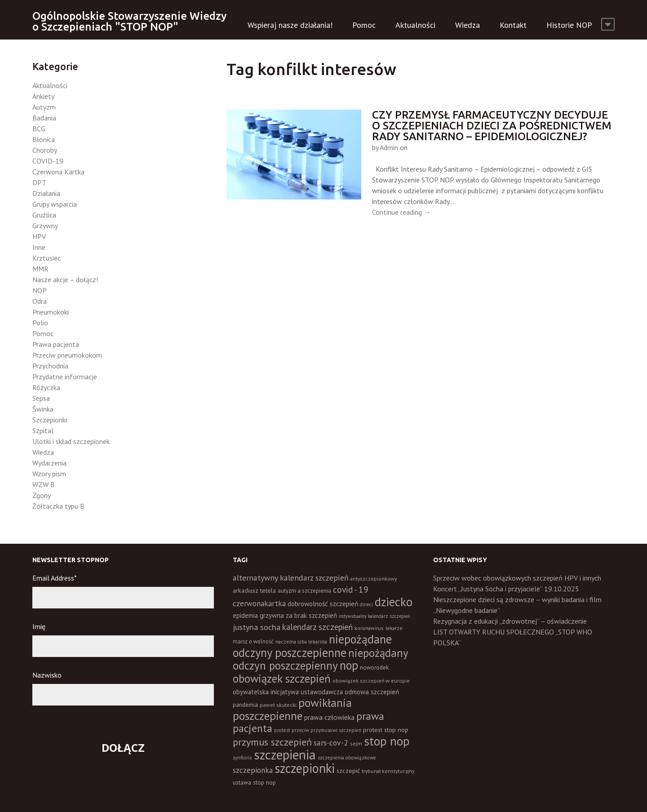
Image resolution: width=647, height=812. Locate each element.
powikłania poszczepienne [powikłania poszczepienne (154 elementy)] (292, 709)
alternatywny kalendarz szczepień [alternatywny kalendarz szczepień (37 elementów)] (291, 578)
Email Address (55, 578)
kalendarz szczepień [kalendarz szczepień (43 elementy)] (317, 627)
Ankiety (43, 96)
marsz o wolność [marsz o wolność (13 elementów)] (253, 641)
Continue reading (401, 212)
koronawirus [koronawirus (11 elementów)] (369, 628)
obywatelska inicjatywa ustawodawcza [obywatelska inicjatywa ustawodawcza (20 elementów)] (288, 692)
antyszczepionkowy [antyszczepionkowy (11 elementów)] (374, 579)
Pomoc (364, 25)
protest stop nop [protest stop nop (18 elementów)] (386, 730)
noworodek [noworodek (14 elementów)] (374, 668)
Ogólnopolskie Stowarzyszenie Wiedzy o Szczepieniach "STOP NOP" (129, 21)
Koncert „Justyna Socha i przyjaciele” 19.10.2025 (506, 589)
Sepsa (41, 398)
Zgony (42, 495)
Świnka (43, 409)
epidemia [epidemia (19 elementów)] (245, 615)
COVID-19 (48, 161)
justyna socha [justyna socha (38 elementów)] (257, 627)
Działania (46, 193)
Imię (39, 626)
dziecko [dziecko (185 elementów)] (394, 602)
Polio (40, 323)
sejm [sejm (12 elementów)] (356, 743)
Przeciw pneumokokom (67, 355)
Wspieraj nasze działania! (290, 25)
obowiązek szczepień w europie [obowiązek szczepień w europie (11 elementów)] (371, 681)
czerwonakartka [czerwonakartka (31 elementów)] (259, 603)
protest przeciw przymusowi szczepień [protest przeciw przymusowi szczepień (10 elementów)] (318, 730)
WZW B (44, 484)
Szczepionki (50, 420)
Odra (40, 301)
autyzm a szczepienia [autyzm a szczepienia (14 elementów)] (304, 591)
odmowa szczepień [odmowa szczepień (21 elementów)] (372, 692)
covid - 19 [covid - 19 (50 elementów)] (351, 589)
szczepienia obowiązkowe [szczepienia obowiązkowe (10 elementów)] (347, 758)
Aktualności (415, 25)
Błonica (44, 139)
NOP (40, 290)
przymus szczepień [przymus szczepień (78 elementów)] (272, 742)
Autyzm (44, 107)
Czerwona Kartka (58, 172)
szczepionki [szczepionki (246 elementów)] (305, 768)
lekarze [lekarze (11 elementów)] (394, 628)
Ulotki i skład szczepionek (71, 441)
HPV (39, 236)
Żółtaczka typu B (58, 506)
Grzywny (45, 226)
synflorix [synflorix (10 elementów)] (242, 758)
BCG (39, 129)
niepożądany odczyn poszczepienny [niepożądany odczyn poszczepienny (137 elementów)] (320, 659)
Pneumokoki (51, 312)
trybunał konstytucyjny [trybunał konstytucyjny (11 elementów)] (388, 771)
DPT (39, 182)
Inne (39, 247)
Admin (389, 147)
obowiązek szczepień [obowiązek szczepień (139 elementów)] (282, 678)
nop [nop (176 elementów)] (349, 665)
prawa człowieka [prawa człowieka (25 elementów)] (329, 717)
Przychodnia (50, 366)
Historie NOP (569, 25)
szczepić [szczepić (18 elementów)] (348, 771)
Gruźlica (44, 215)
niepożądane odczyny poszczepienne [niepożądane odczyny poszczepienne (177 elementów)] (312, 646)
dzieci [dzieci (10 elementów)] (366, 604)
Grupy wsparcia (55, 204)
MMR (40, 269)
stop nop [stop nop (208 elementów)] (387, 741)
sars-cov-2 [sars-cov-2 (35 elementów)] (331, 743)
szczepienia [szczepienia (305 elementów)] (285, 754)
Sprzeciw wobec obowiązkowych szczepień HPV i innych (517, 578)
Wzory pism (49, 474)
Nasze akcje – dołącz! (65, 280)
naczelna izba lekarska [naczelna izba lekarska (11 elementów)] (301, 641)
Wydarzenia (49, 463)
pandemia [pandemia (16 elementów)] (245, 705)
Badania (44, 118)
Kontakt (513, 25)
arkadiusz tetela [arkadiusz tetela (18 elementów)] (254, 590)
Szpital (43, 430)
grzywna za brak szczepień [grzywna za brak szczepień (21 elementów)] (298, 615)
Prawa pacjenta (56, 344)
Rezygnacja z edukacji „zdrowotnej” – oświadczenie (510, 621)
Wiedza (468, 25)
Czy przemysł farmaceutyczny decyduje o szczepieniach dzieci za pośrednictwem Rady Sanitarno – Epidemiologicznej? (492, 126)
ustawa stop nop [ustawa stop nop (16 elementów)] (254, 782)
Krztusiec (47, 258)
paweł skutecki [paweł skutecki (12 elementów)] (278, 705)
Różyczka (46, 387)
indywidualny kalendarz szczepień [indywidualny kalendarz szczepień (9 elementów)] (374, 616)
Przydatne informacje (65, 377)
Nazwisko (47, 675)
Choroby (45, 150)
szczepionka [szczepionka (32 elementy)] (253, 770)
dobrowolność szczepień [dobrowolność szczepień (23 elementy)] (323, 603)
